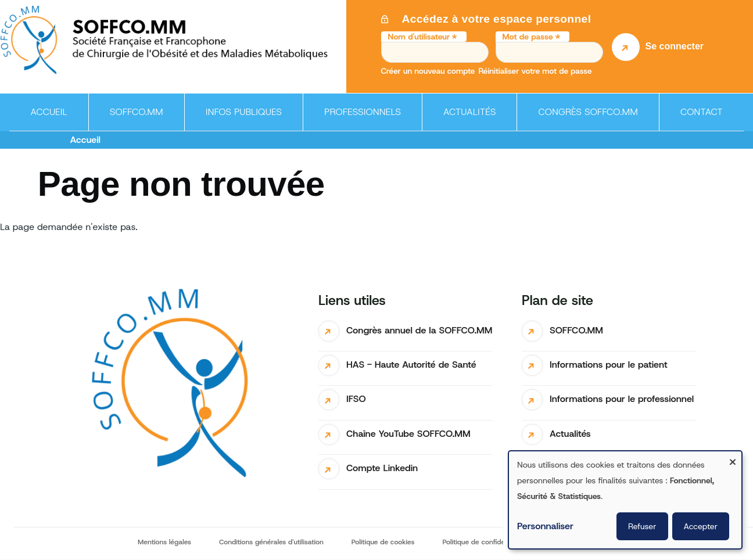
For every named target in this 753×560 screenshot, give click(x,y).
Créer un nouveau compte (428, 71)
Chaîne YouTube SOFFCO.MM (408, 434)
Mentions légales (164, 542)
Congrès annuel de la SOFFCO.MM (419, 330)
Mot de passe (528, 37)
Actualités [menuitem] (470, 112)
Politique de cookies (383, 542)
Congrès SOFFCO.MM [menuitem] (588, 112)
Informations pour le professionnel (622, 399)
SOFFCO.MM (576, 330)
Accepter (701, 526)
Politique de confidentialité (484, 542)
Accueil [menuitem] (49, 112)
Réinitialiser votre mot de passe (535, 71)
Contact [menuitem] (702, 112)
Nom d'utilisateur (419, 37)
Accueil (85, 140)
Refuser (642, 526)
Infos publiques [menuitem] (240, 118)
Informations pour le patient (609, 365)
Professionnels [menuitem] (359, 118)
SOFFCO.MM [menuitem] (133, 118)
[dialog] (625, 500)
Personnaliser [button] (545, 526)
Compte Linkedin (382, 468)
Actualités (570, 434)
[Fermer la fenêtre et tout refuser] (733, 459)
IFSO (356, 399)
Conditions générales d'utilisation (271, 542)
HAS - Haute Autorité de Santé (411, 365)
